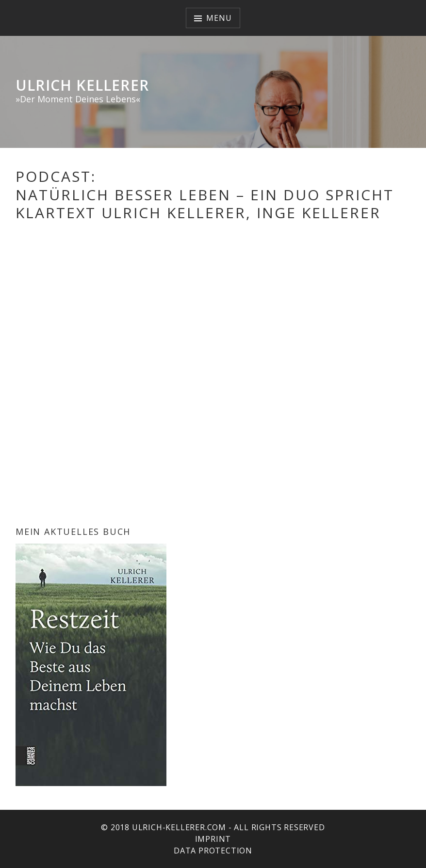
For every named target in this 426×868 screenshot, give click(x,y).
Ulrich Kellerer (82, 85)
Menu (219, 18)
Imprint (213, 839)
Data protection (213, 851)
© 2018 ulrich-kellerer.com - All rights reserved (213, 827)
